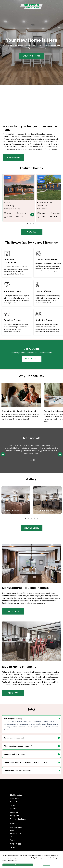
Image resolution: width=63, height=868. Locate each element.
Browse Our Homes (31, 56)
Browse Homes (13, 157)
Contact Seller (15, 802)
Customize (47, 865)
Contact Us (14, 812)
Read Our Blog (13, 611)
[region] (31, 860)
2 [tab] (31, 224)
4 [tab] (35, 519)
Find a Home (14, 799)
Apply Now (13, 693)
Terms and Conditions (18, 819)
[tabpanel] (19, 198)
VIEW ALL (31, 232)
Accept (18, 865)
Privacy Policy (15, 816)
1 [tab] (28, 224)
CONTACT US (32, 359)
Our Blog (13, 805)
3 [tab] (34, 224)
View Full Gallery (32, 528)
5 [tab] (38, 519)
